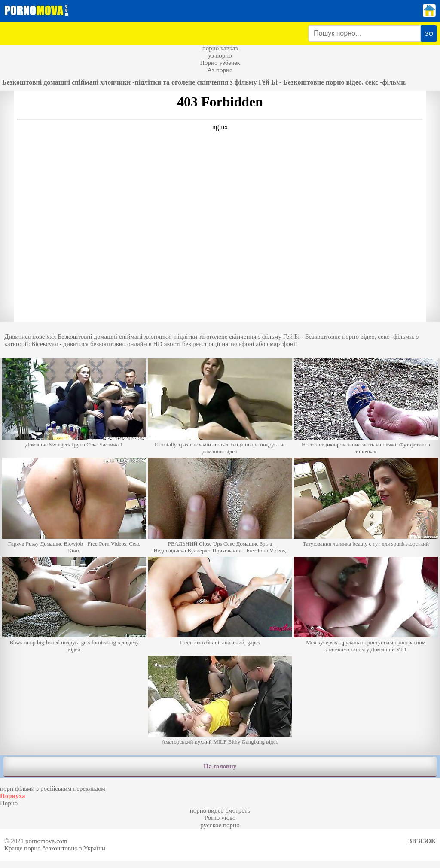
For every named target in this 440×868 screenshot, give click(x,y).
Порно (9, 803)
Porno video (220, 818)
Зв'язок (422, 841)
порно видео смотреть (220, 810)
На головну (220, 766)
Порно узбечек (220, 63)
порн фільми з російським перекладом (53, 789)
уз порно (220, 55)
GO (429, 34)
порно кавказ (220, 48)
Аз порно (220, 70)
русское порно (220, 825)
